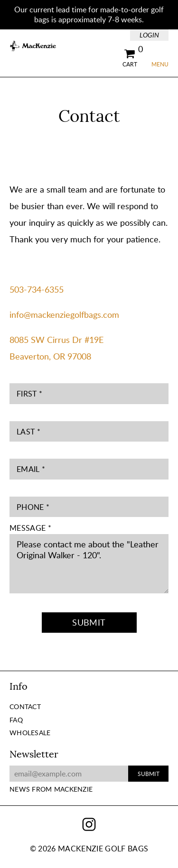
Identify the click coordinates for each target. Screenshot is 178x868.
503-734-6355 (37, 289)
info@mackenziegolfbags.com (64, 314)
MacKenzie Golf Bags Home (33, 46)
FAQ (16, 720)
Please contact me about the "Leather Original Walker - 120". (89, 564)
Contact (25, 706)
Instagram (89, 825)
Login (149, 35)
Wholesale (30, 733)
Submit (89, 622)
